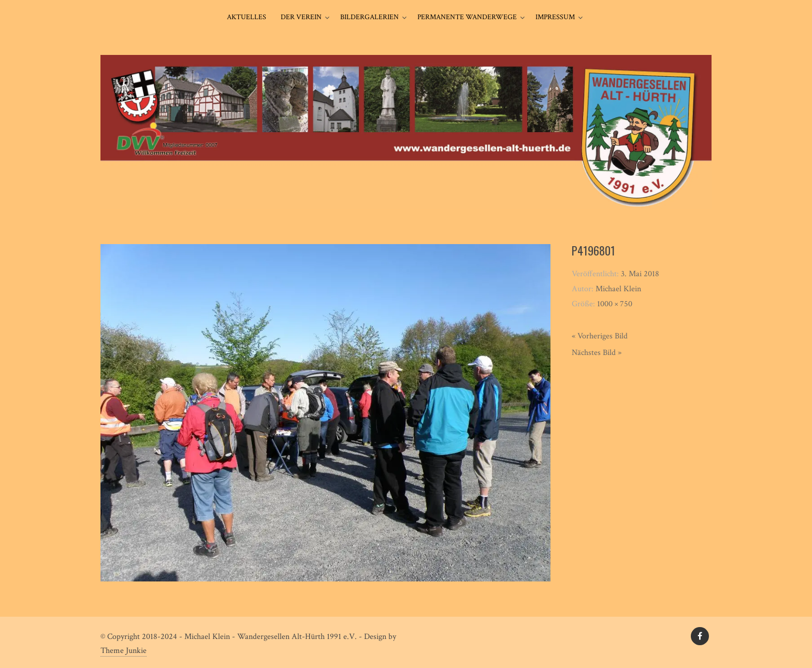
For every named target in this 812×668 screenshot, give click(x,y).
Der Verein (301, 17)
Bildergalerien (369, 17)
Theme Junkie (124, 651)
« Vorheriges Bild (600, 336)
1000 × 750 (615, 304)
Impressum (555, 17)
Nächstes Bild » (597, 353)
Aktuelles (247, 17)
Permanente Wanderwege (467, 17)
